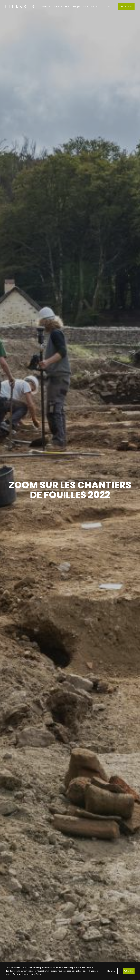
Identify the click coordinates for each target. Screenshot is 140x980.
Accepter (129, 971)
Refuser (112, 971)
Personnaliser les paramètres (27, 974)
